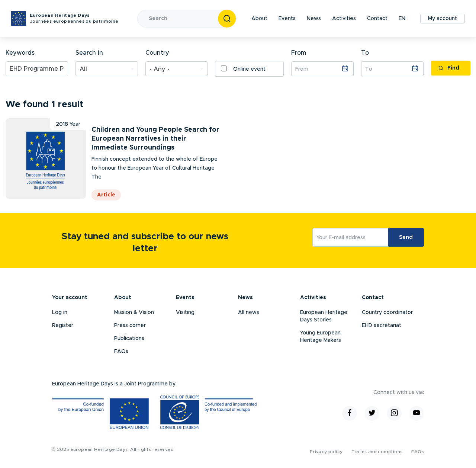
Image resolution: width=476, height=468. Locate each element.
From (299, 53)
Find (449, 68)
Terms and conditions (377, 452)
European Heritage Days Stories (324, 316)
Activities (344, 19)
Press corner (130, 326)
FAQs (121, 352)
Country (157, 53)
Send (406, 237)
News (314, 19)
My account (443, 19)
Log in (60, 312)
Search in (89, 53)
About (259, 19)
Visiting (185, 312)
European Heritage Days (74, 19)
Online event (243, 69)
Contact (377, 19)
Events (287, 19)
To (365, 53)
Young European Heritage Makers (321, 337)
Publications (129, 339)
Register (63, 326)
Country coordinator (387, 312)
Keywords (20, 53)
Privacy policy (326, 452)
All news (249, 312)
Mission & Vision (134, 312)
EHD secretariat (382, 326)
